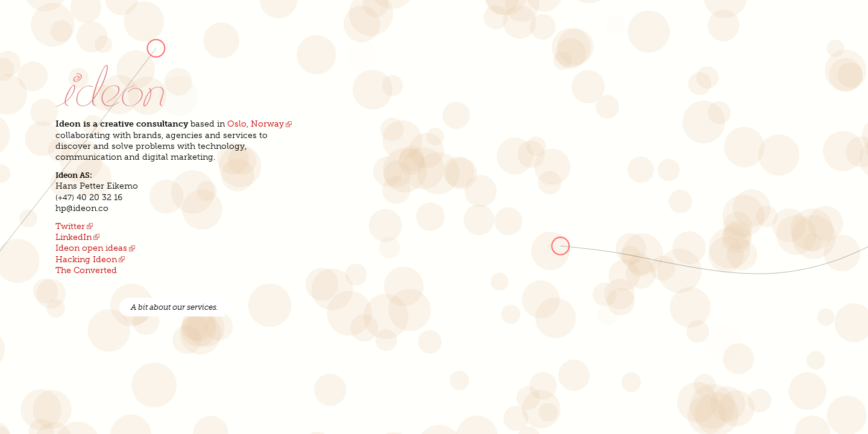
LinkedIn (74, 237)
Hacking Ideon (86, 259)
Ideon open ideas (91, 248)
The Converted (86, 270)
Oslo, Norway (256, 124)
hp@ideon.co (82, 208)
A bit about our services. (175, 307)
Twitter (70, 226)
